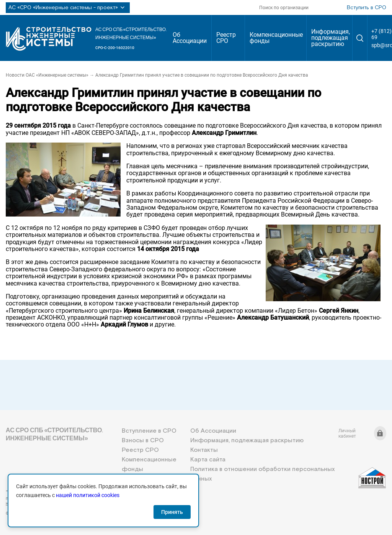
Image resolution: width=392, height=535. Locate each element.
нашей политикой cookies (88, 495)
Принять (172, 512)
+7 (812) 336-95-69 (40, 491)
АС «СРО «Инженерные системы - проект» (68, 8)
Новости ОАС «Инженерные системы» (47, 75)
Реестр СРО (226, 38)
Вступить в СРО (367, 8)
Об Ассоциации (190, 38)
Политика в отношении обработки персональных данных (262, 474)
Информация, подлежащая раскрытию (331, 38)
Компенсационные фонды (276, 38)
